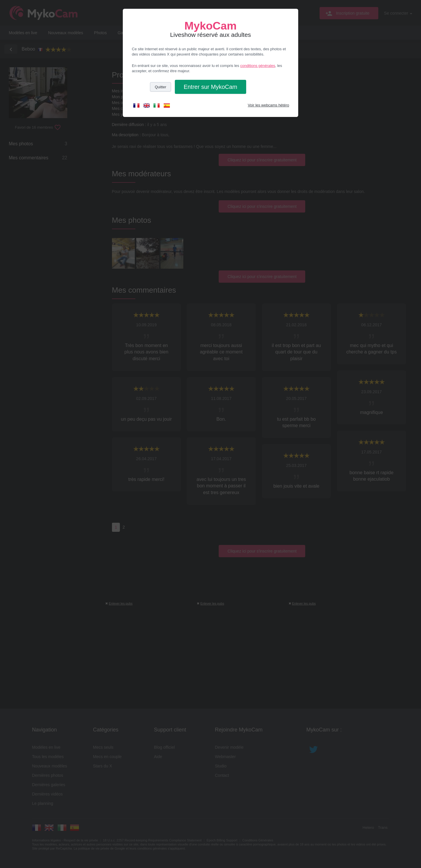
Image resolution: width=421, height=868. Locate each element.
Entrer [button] (210, 87)
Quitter (160, 87)
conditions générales (258, 66)
